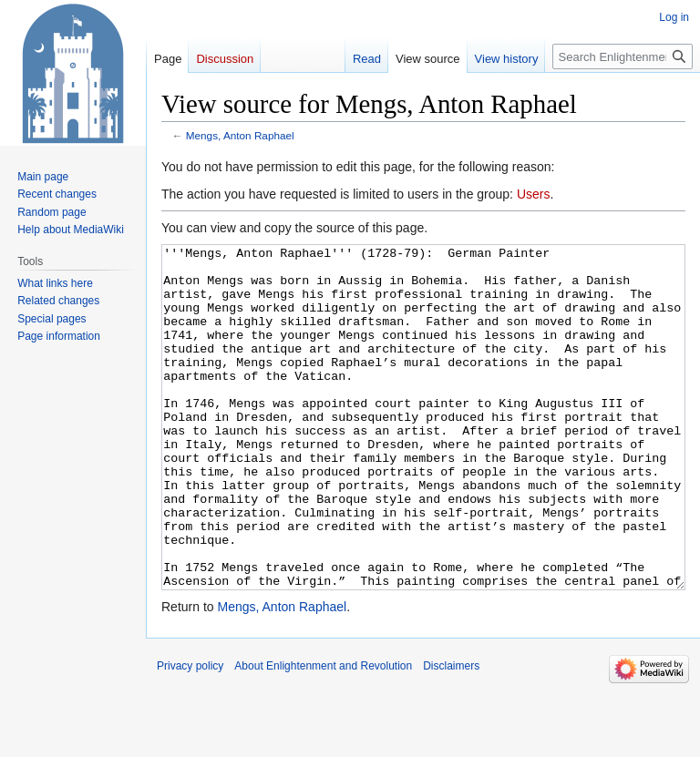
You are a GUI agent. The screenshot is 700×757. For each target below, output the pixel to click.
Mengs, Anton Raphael (240, 135)
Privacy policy (190, 734)
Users (534, 194)
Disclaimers (451, 734)
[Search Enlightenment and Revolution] (623, 56)
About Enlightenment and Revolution (323, 734)
